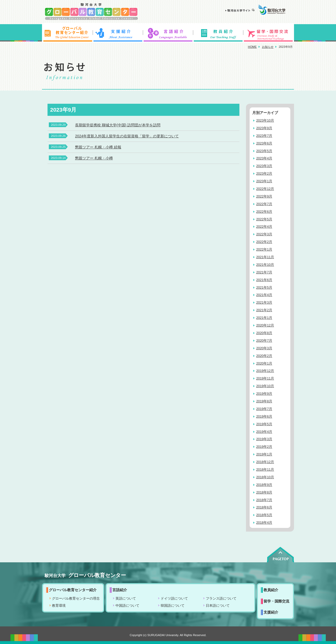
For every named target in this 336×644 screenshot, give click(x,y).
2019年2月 (264, 447)
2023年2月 (264, 174)
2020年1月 (264, 363)
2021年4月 (264, 295)
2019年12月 (265, 371)
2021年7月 (264, 272)
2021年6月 (264, 280)
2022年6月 (264, 212)
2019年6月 (264, 417)
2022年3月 (264, 234)
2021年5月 (264, 288)
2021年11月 (265, 257)
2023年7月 (264, 136)
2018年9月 (264, 485)
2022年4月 (264, 227)
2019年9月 (264, 394)
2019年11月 (265, 378)
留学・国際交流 (269, 33)
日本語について (218, 606)
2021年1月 (264, 318)
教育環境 (59, 606)
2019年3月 (264, 439)
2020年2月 (264, 356)
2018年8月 (264, 492)
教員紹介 (218, 33)
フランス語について (221, 599)
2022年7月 (264, 204)
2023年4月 (264, 158)
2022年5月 (264, 219)
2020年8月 (264, 333)
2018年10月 (265, 477)
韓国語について (173, 606)
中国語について (127, 606)
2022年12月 (265, 189)
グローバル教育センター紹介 (67, 33)
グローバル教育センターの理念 (76, 599)
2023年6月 (264, 143)
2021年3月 (264, 303)
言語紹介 (168, 33)
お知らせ (268, 47)
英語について (126, 599)
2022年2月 (264, 242)
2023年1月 (264, 181)
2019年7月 (264, 409)
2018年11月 (265, 470)
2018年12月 (265, 462)
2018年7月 (264, 500)
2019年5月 (264, 424)
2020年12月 (265, 325)
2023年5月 (264, 151)
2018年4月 (264, 523)
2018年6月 (264, 507)
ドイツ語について (174, 599)
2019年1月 (264, 454)
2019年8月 (264, 401)
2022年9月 (264, 196)
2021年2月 (264, 310)
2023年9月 (264, 128)
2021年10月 (265, 265)
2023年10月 (265, 121)
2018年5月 (264, 515)
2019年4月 (264, 432)
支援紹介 (118, 33)
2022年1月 (264, 250)
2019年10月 (265, 386)
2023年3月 (264, 166)
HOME (252, 47)
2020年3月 (264, 348)
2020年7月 (264, 341)
